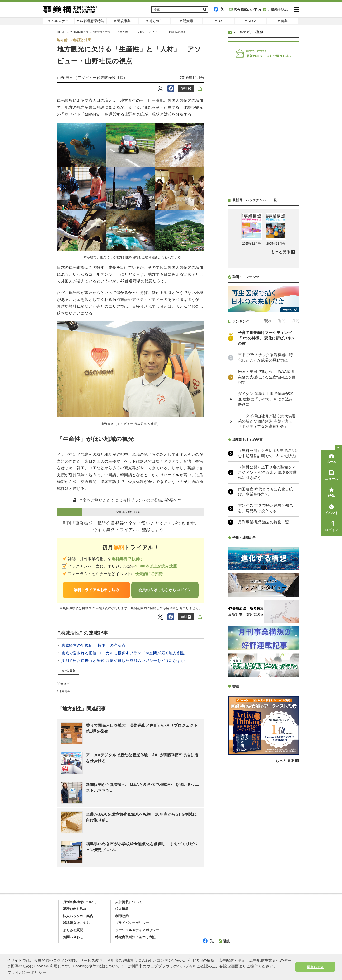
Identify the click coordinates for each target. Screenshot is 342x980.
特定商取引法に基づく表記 (135, 937)
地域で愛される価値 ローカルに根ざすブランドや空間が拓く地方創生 (123, 653)
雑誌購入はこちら (76, 923)
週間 (282, 321)
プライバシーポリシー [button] (27, 973)
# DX (219, 21)
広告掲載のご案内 (245, 10)
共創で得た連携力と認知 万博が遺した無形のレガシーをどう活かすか (123, 661)
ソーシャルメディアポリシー (137, 930)
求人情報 (122, 909)
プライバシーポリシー (132, 923)
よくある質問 (73, 930)
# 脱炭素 (187, 21)
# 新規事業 (122, 21)
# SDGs (251, 21)
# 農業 (283, 21)
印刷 (186, 89)
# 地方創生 (154, 21)
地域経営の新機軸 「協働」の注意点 (93, 645)
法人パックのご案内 (78, 916)
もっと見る (68, 670)
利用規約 (122, 916)
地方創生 (64, 691)
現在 (268, 321)
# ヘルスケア (58, 21)
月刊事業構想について (80, 902)
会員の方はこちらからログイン (165, 590)
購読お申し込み (75, 909)
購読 (224, 941)
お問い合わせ (73, 937)
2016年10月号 (192, 78)
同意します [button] (315, 967)
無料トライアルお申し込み (96, 590)
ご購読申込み (275, 10)
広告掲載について (129, 902)
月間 (295, 321)
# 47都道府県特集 (90, 21)
